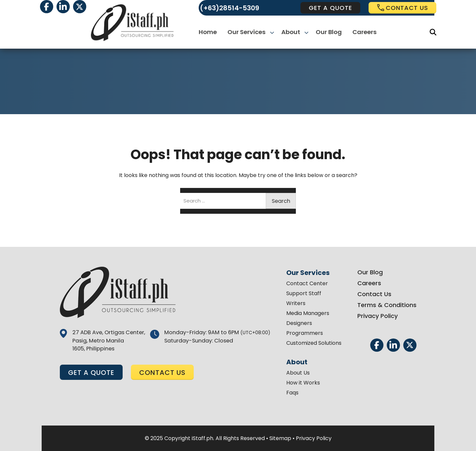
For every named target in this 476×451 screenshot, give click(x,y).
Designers (298, 323)
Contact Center (306, 283)
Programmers (303, 333)
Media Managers (306, 313)
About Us (297, 373)
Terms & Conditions (386, 305)
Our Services (248, 32)
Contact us (402, 8)
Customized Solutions (313, 343)
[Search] (433, 32)
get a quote (330, 8)
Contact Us (373, 294)
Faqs (291, 393)
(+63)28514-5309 (230, 8)
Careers (363, 32)
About (291, 32)
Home (209, 32)
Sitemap (280, 438)
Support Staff (302, 293)
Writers (295, 303)
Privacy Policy (376, 316)
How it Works (302, 383)
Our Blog (328, 32)
